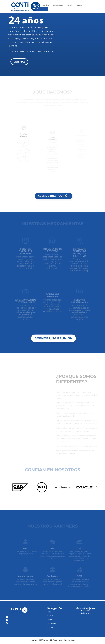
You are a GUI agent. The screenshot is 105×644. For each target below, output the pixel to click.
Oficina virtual (52, 623)
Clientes (69, 5)
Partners (79, 5)
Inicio (38, 5)
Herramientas (58, 5)
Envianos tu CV (86, 613)
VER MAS (19, 62)
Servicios (46, 5)
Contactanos (42, 9)
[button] (8, 487)
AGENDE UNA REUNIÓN (54, 196)
